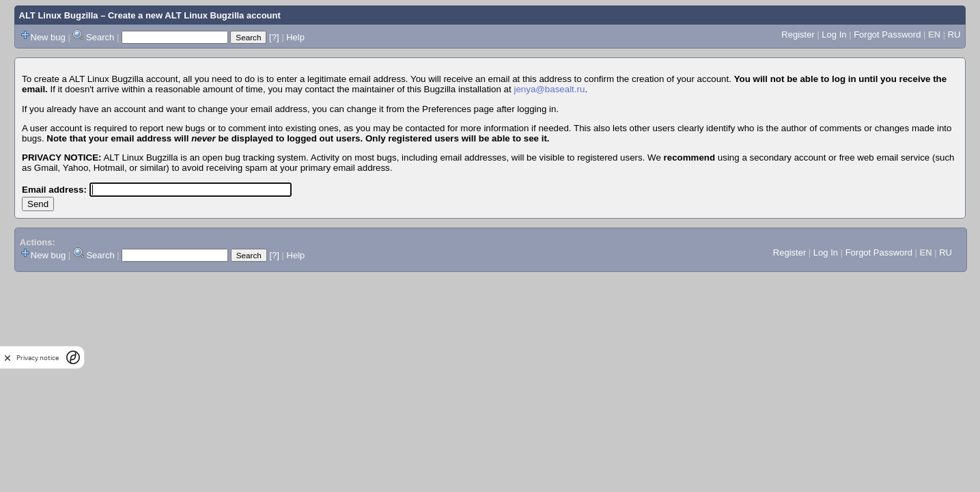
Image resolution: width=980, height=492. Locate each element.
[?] (274, 37)
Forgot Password (887, 35)
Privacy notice (38, 358)
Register (798, 35)
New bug (48, 37)
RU (954, 35)
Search (100, 37)
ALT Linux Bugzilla (59, 15)
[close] (8, 358)
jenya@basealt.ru (549, 89)
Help (295, 37)
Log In (834, 35)
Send (38, 204)
